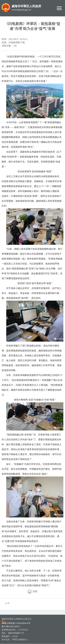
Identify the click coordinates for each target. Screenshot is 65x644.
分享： (8, 603)
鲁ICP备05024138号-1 (11, 626)
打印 (32, 592)
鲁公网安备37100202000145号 (16, 623)
